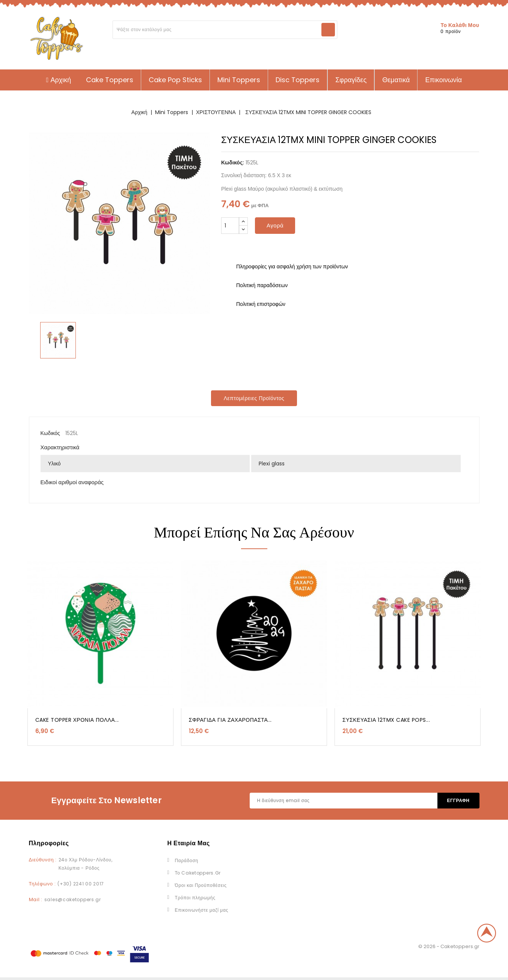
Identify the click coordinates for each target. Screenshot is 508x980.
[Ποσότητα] (230, 226)
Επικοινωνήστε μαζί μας (202, 910)
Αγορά (275, 225)
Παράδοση (187, 860)
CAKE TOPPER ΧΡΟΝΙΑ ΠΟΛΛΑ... (77, 720)
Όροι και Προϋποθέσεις (201, 885)
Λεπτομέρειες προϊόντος (254, 398)
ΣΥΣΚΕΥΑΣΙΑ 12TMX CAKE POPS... (386, 720)
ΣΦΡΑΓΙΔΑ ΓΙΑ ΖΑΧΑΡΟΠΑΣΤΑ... (230, 720)
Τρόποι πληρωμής (195, 898)
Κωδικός (50, 433)
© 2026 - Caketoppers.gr (449, 946)
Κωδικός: (233, 163)
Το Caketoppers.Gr (198, 873)
